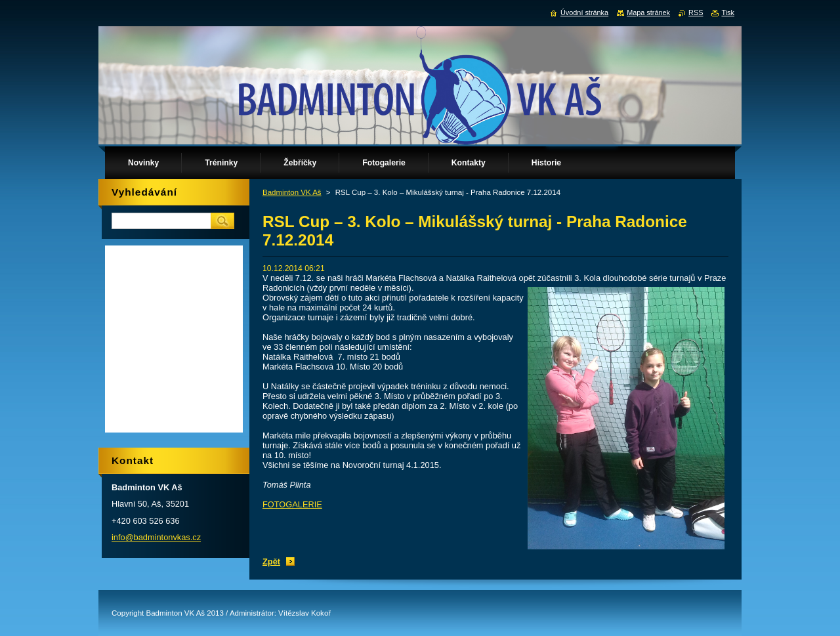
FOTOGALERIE (292, 504)
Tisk (728, 12)
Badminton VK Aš (292, 192)
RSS (696, 12)
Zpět (271, 562)
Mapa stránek (648, 12)
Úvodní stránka (584, 12)
